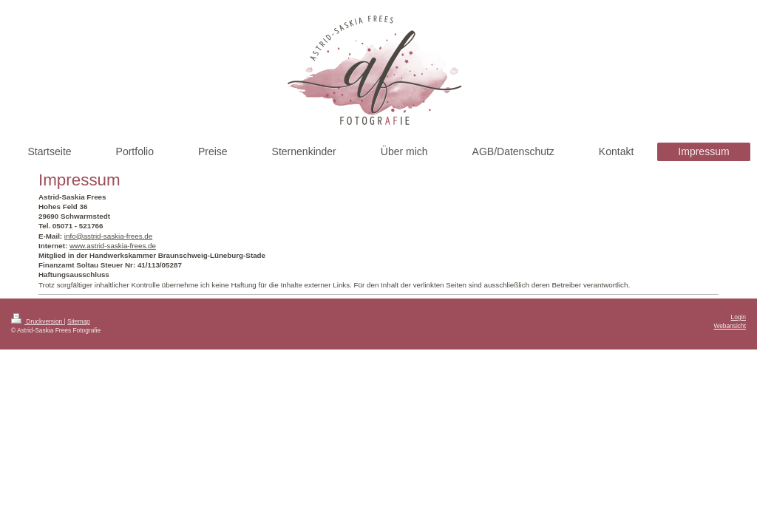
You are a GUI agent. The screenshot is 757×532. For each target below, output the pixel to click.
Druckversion (38, 321)
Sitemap (79, 321)
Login (739, 317)
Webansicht (730, 326)
